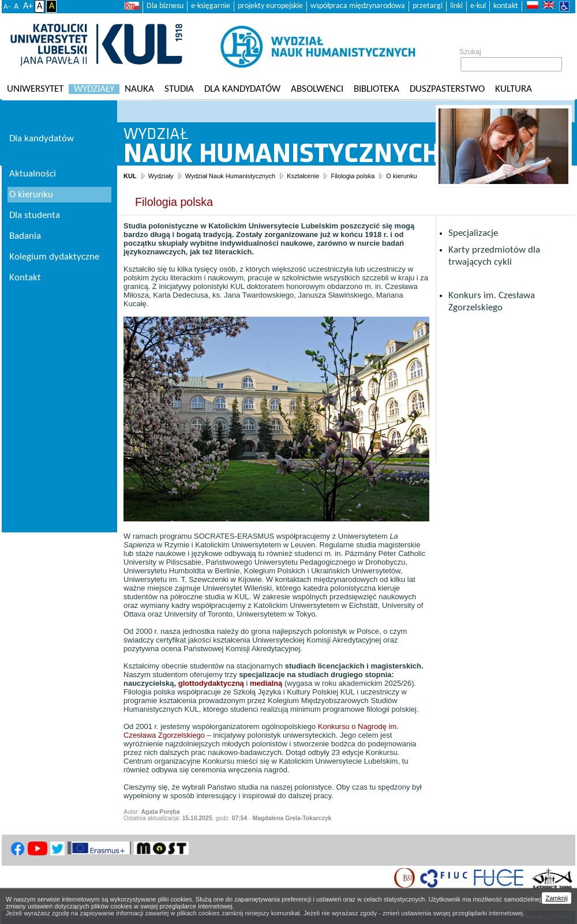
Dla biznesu (165, 6)
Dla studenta (35, 215)
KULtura (514, 89)
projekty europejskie (270, 6)
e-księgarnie (211, 6)
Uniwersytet (35, 89)
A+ (28, 6)
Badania (25, 236)
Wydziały (94, 89)
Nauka (139, 89)
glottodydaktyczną (211, 683)
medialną (266, 683)
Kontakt (25, 278)
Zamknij (557, 898)
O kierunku (401, 176)
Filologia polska (353, 176)
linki (456, 6)
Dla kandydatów (242, 89)
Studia (179, 89)
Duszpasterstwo (447, 89)
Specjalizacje (473, 233)
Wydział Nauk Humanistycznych (230, 176)
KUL (130, 176)
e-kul (478, 6)
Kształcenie (303, 176)
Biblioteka (376, 89)
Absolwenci (317, 89)
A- (7, 7)
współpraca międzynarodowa (358, 6)
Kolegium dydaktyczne (54, 257)
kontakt (506, 6)
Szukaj (470, 52)
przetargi (428, 6)
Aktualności (33, 174)
